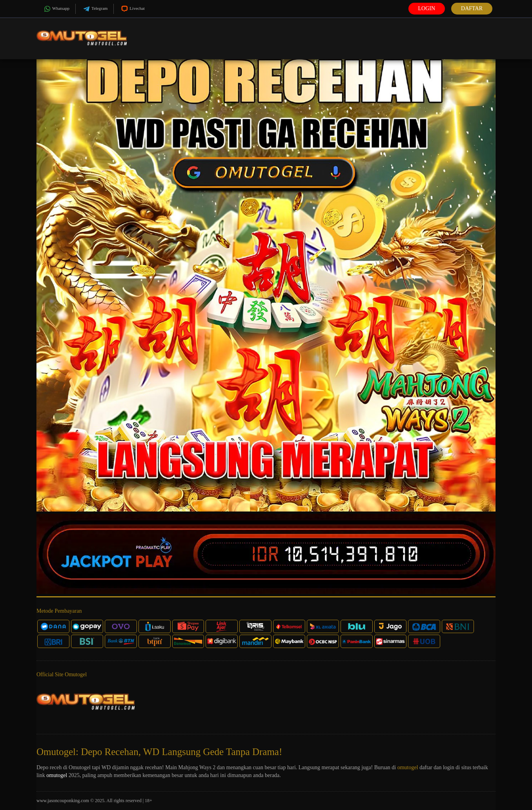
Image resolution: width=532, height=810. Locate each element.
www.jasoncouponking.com (63, 801)
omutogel (408, 767)
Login (427, 8)
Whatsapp (56, 9)
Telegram (95, 9)
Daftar (472, 8)
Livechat (132, 9)
